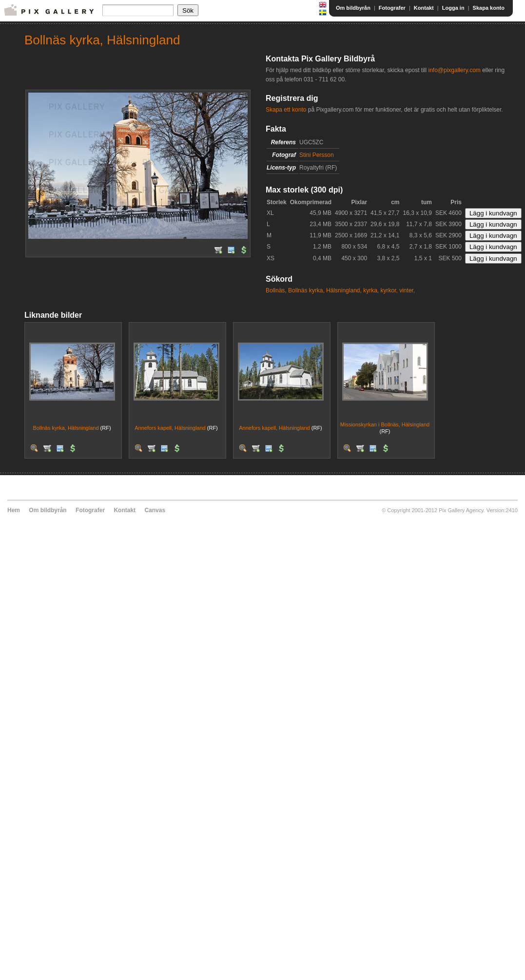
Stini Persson (317, 155)
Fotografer (392, 8)
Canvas (155, 510)
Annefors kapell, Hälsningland (170, 428)
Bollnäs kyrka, (306, 290)
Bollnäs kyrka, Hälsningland (66, 428)
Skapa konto (489, 8)
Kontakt (424, 8)
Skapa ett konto (286, 110)
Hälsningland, (344, 290)
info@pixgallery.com (454, 70)
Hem (14, 510)
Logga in (453, 8)
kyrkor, (389, 290)
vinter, (407, 290)
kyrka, (371, 290)
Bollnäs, (276, 290)
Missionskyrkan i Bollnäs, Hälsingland (385, 424)
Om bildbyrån (353, 8)
